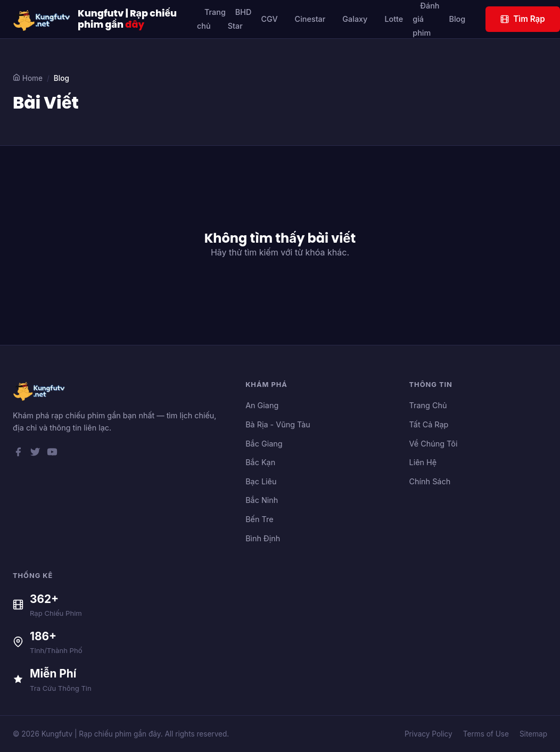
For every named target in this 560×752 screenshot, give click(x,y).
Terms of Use (486, 734)
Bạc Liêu (261, 481)
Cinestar (310, 19)
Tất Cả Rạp (429, 424)
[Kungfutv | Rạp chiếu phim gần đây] (42, 19)
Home (28, 78)
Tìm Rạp (523, 19)
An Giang (262, 405)
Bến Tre (259, 519)
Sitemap (533, 734)
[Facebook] (18, 454)
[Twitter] (35, 454)
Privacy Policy (429, 734)
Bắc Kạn (260, 462)
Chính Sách (430, 481)
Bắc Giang (264, 444)
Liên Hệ (423, 462)
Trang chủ (211, 19)
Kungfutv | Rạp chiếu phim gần (127, 19)
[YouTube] (52, 454)
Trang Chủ (428, 405)
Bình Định (263, 538)
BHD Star (240, 19)
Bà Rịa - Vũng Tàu (278, 424)
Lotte (394, 19)
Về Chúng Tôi (434, 444)
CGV (269, 19)
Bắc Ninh (262, 500)
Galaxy (355, 19)
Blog (457, 19)
